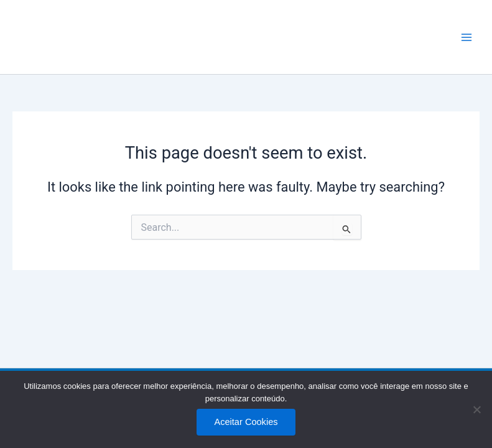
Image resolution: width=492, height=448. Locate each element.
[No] (476, 409)
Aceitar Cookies (246, 422)
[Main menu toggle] (466, 37)
